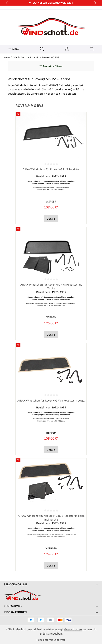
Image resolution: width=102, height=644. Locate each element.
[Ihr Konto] (67, 49)
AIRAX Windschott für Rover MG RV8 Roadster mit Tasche (51, 287)
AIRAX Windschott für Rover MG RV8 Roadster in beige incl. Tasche (51, 518)
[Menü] (14, 49)
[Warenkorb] (92, 49)
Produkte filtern (51, 66)
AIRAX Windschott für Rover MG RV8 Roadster (51, 169)
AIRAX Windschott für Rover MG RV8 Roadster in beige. (51, 401)
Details (51, 219)
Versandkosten (73, 629)
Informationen (15, 612)
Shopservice (13, 606)
